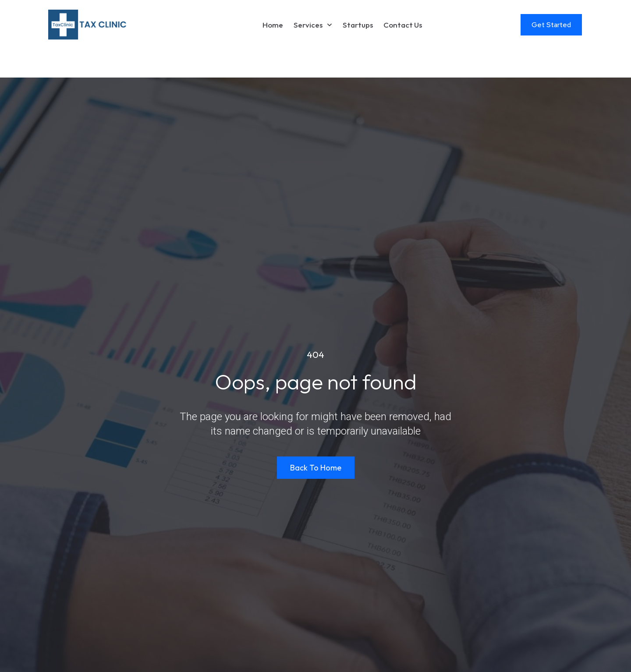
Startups (358, 25)
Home (273, 25)
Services (313, 25)
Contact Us (403, 25)
